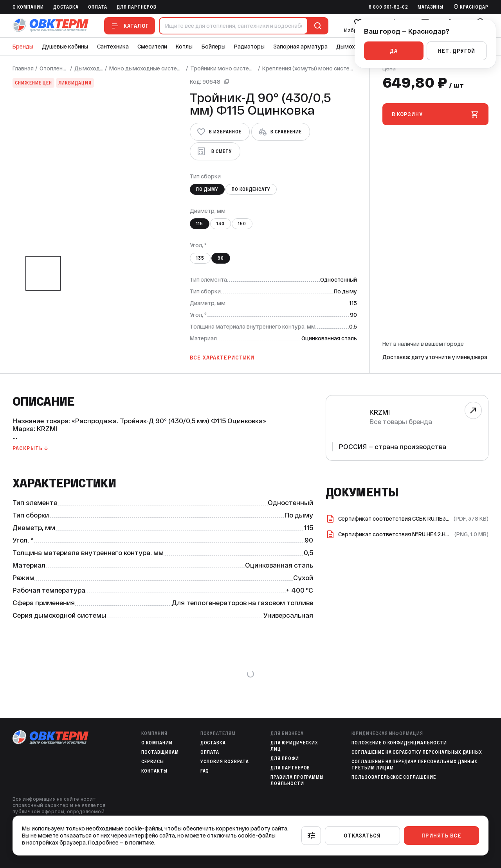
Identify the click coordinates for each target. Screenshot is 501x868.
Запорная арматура (301, 47)
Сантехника (113, 47)
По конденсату (251, 189)
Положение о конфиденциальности (399, 743)
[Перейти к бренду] (473, 410)
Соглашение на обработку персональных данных (417, 752)
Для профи (285, 758)
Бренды (23, 47)
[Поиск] (316, 26)
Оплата (98, 7)
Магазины (431, 7)
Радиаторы (249, 47)
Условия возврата (225, 762)
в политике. (140, 843)
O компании (28, 7)
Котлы (184, 47)
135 (200, 258)
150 (242, 224)
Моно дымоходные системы (147, 68)
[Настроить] (311, 836)
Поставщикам (160, 752)
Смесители (152, 47)
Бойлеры (214, 47)
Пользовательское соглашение (394, 777)
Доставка (66, 7)
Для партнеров (136, 7)
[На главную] (50, 26)
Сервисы (153, 762)
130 (221, 224)
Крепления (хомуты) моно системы (310, 68)
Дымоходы (351, 47)
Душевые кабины (65, 47)
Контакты (154, 771)
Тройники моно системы (223, 68)
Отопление (54, 68)
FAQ (205, 771)
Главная (23, 68)
